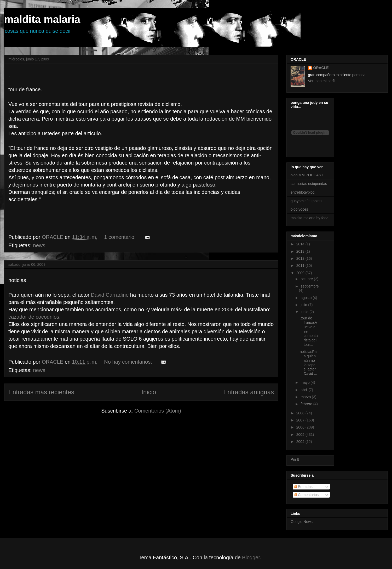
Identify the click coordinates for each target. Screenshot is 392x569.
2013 (301, 251)
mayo (305, 382)
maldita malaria (42, 19)
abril (304, 390)
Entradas (303, 487)
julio (304, 305)
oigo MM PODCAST (307, 175)
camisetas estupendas (309, 184)
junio (305, 312)
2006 (301, 427)
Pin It (295, 459)
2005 (301, 435)
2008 (301, 413)
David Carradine (111, 295)
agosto (307, 298)
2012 (301, 258)
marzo (306, 397)
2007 (301, 420)
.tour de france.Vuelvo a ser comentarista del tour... (309, 331)
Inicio (149, 392)
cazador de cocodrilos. (34, 317)
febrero (307, 404)
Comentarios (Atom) (158, 411)
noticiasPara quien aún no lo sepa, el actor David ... (309, 363)
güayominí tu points (306, 201)
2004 (301, 442)
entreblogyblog (303, 192)
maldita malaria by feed (310, 218)
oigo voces (299, 209)
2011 (301, 266)
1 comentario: (121, 237)
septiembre (310, 286)
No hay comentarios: (129, 362)
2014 (301, 244)
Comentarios (306, 495)
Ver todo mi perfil (322, 81)
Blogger (251, 557)
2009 (301, 273)
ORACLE (321, 68)
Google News (302, 522)
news (39, 245)
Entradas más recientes (41, 392)
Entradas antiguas (249, 392)
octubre (307, 279)
